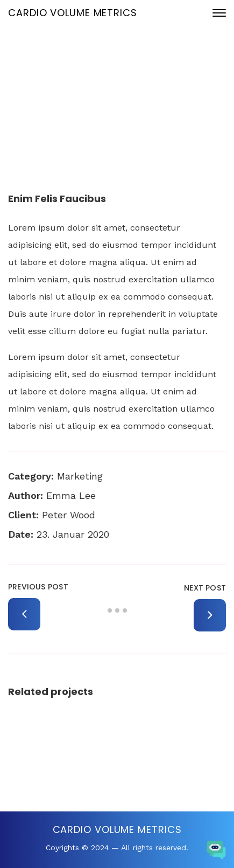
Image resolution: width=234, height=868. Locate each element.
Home (42, 124)
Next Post (205, 588)
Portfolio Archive (96, 124)
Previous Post (38, 587)
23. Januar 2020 (126, 88)
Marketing (80, 476)
